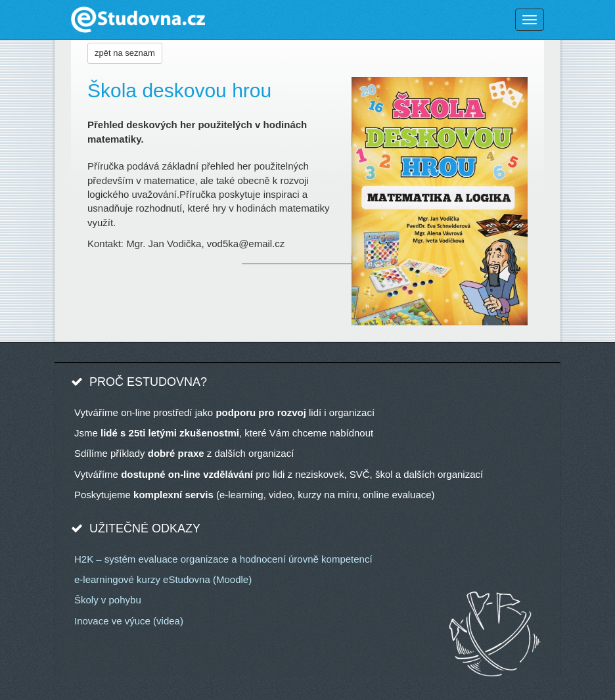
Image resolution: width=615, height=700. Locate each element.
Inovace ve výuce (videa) (129, 621)
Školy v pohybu (108, 600)
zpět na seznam (125, 53)
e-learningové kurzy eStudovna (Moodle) (163, 579)
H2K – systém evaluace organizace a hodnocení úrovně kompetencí (223, 559)
